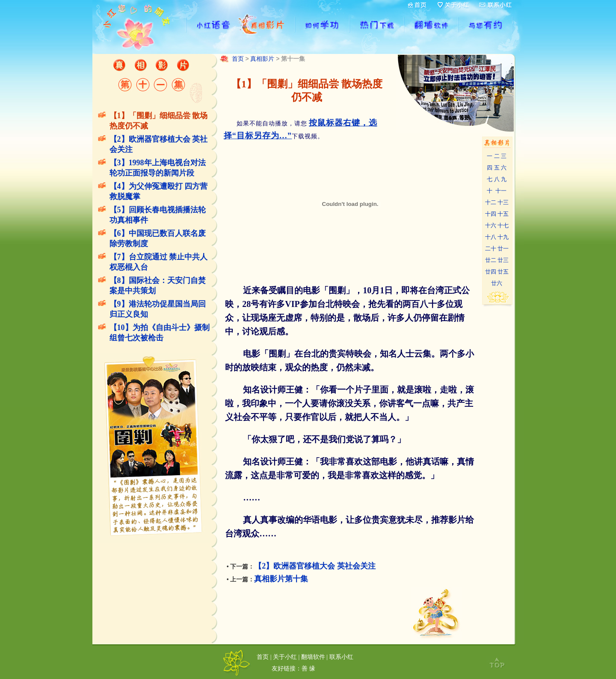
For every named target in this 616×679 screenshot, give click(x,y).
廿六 (497, 283)
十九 (503, 237)
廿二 (491, 260)
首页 (238, 59)
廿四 (491, 272)
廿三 (503, 260)
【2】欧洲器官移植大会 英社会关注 (315, 566)
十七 (503, 225)
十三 (503, 202)
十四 (491, 214)
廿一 (503, 249)
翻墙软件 (313, 657)
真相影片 (262, 59)
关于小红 (285, 657)
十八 (491, 237)
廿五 (503, 272)
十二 (491, 202)
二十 (491, 249)
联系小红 (341, 657)
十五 (503, 214)
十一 (501, 191)
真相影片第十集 (281, 579)
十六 (491, 225)
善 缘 (308, 668)
